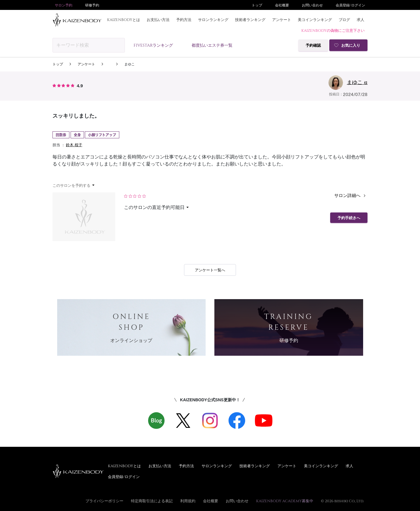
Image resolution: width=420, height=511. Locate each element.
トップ (257, 5)
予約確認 (313, 45)
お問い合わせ (312, 5)
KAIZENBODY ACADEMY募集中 (285, 501)
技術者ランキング (250, 20)
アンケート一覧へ (210, 270)
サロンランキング (213, 20)
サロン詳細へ (351, 196)
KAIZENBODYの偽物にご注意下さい (333, 30)
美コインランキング (315, 20)
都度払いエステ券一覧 (212, 45)
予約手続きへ (349, 218)
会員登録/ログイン (350, 5)
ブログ (344, 20)
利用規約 (188, 501)
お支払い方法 (158, 20)
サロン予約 (64, 5)
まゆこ (129, 64)
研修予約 (92, 5)
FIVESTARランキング (153, 45)
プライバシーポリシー (104, 501)
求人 (360, 20)
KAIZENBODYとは (124, 20)
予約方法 (184, 20)
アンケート (282, 20)
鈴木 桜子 (74, 145)
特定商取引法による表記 (152, 501)
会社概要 (282, 5)
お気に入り (351, 45)
